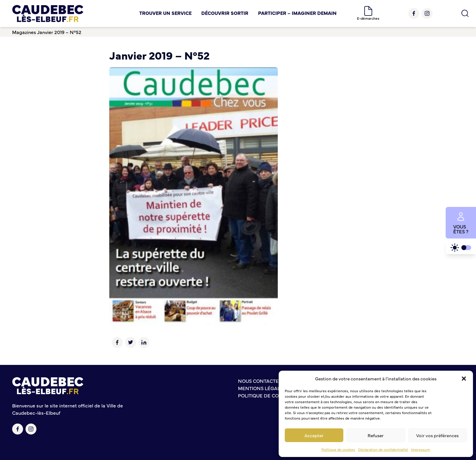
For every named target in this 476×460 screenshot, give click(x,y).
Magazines (24, 32)
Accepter (314, 435)
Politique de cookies (338, 449)
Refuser (376, 435)
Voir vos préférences (437, 435)
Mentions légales (262, 388)
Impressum (421, 449)
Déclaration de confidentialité (383, 449)
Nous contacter (260, 381)
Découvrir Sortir (225, 13)
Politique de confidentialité (276, 395)
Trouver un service (165, 13)
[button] (464, 379)
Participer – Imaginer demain (297, 13)
